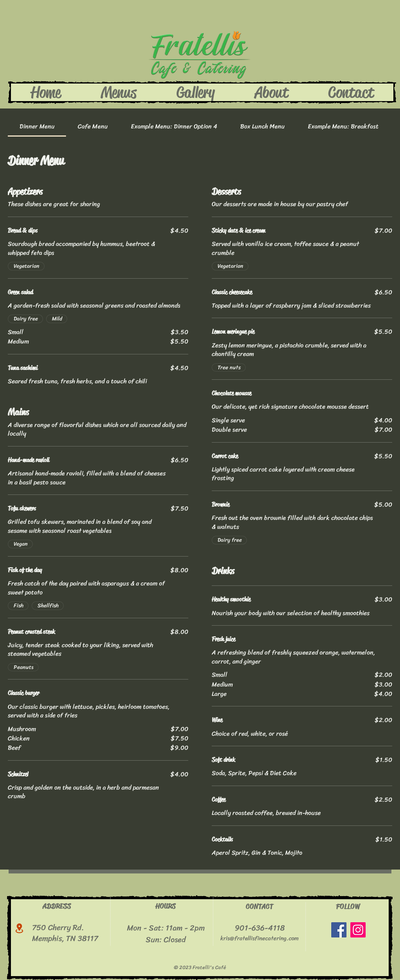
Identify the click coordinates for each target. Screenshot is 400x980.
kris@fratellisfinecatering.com (260, 938)
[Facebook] (339, 930)
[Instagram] (358, 930)
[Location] (19, 928)
